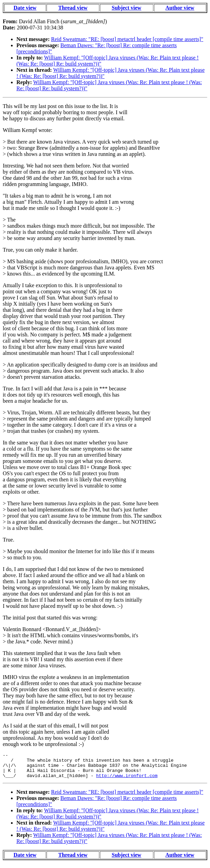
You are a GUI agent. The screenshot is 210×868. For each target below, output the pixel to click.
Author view (180, 8)
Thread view (73, 8)
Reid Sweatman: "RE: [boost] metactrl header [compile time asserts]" (127, 39)
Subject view (127, 8)
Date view (25, 8)
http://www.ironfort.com (127, 780)
